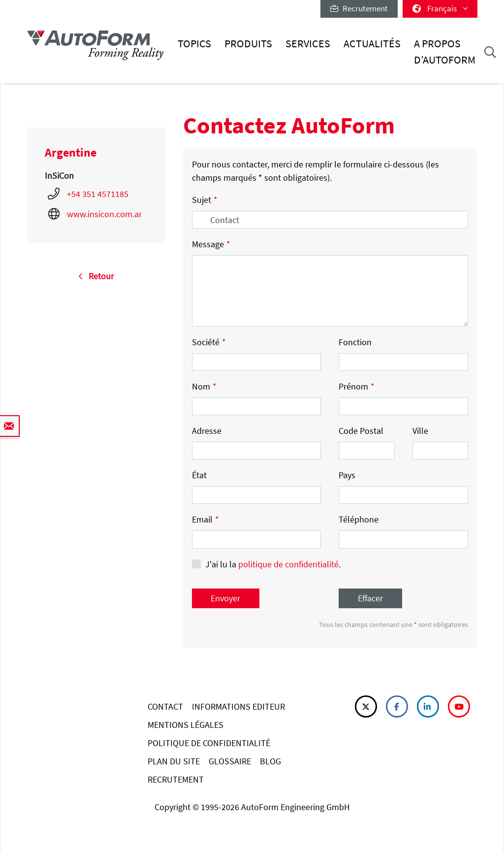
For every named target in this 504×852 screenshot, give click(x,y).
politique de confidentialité (288, 564)
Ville (420, 431)
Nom (204, 386)
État (199, 475)
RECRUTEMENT (176, 779)
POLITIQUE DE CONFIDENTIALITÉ (209, 743)
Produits (248, 44)
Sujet (205, 200)
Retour (96, 276)
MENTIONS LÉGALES (186, 725)
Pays (347, 475)
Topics (194, 44)
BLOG (270, 761)
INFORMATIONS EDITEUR (238, 706)
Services (308, 44)
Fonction (355, 342)
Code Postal (361, 431)
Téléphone (359, 519)
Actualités (372, 44)
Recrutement (359, 8)
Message (211, 244)
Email (205, 519)
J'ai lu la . (273, 564)
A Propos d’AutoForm (445, 51)
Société (209, 342)
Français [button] (440, 8)
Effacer (370, 598)
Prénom (357, 386)
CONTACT (165, 706)
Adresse (207, 431)
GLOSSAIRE (230, 761)
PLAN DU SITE (174, 761)
